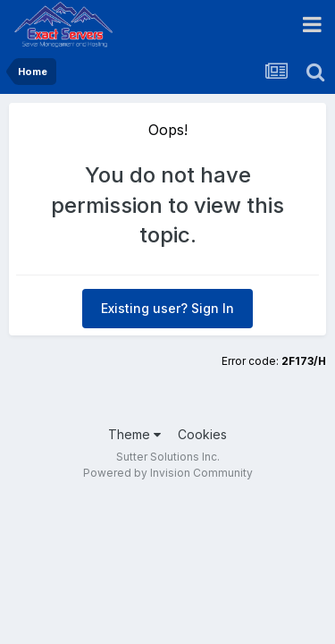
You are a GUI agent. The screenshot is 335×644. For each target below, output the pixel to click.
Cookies (202, 434)
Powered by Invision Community (168, 473)
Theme (134, 434)
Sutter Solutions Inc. (168, 457)
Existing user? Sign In (167, 308)
